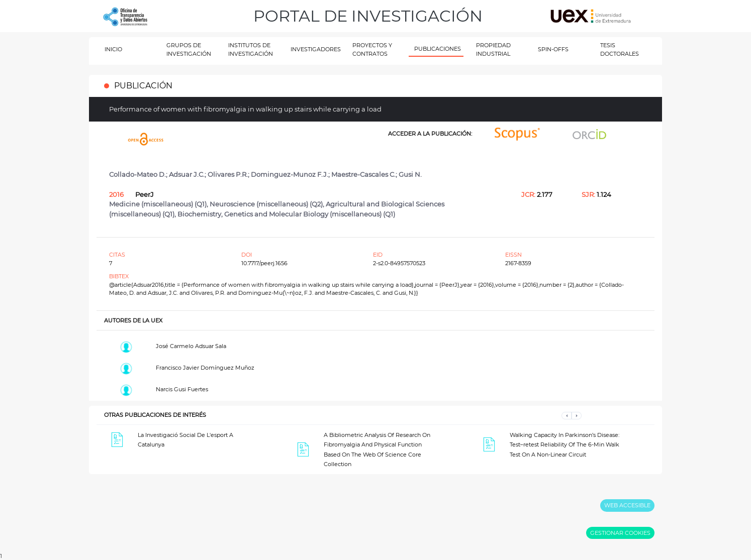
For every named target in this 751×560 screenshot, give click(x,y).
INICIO (113, 49)
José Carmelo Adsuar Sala (191, 346)
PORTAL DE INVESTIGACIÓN (368, 16)
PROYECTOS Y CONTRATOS (372, 49)
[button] (567, 415)
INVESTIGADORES (315, 49)
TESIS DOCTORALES (620, 49)
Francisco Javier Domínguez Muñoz (205, 368)
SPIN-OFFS (553, 49)
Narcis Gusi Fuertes (182, 389)
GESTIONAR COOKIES (620, 533)
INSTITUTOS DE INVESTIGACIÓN (251, 49)
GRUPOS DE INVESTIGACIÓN (189, 49)
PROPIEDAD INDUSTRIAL (493, 49)
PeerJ (145, 194)
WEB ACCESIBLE (627, 505)
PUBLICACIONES (438, 49)
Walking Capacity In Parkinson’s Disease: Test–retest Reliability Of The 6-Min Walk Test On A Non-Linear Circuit (565, 445)
